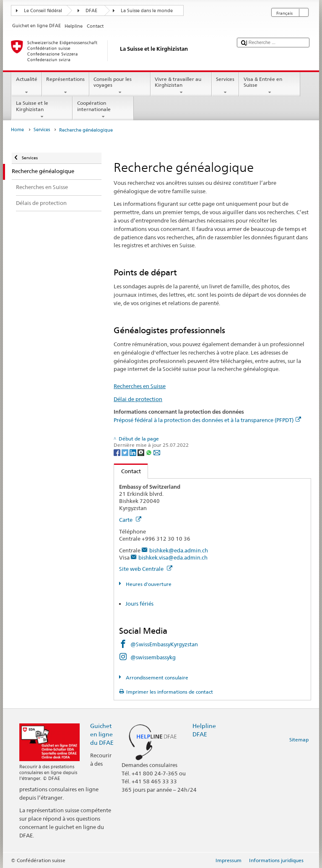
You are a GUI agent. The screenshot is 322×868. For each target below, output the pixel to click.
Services (225, 86)
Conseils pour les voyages (120, 86)
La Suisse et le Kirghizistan (42, 110)
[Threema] (142, 452)
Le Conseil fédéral (43, 11)
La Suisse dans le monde (147, 11)
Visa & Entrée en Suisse (270, 86)
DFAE (91, 11)
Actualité (26, 86)
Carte (130, 520)
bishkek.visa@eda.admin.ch (173, 557)
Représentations (66, 86)
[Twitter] (126, 452)
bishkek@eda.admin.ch (179, 550)
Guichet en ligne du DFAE (102, 734)
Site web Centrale (146, 569)
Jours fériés (139, 604)
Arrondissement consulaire (156, 678)
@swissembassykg (153, 657)
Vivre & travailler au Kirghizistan (181, 86)
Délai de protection (138, 399)
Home (17, 130)
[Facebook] (118, 452)
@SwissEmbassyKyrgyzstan (164, 644)
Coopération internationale (103, 110)
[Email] (157, 452)
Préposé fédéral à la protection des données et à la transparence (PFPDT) (207, 420)
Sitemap (299, 740)
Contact (127, 471)
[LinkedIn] (134, 452)
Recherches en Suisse (140, 386)
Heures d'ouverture (148, 584)
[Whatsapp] (149, 452)
